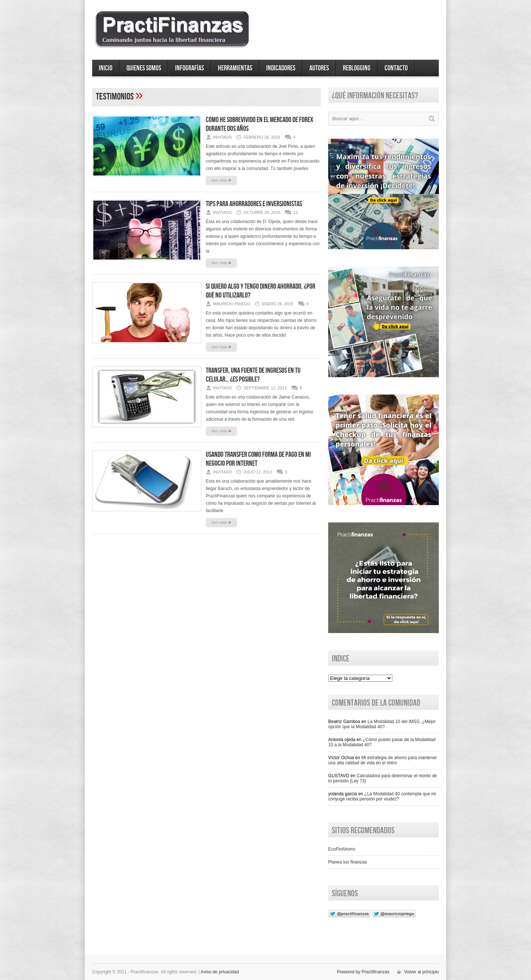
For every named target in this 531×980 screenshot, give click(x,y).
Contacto (396, 68)
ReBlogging (357, 68)
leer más (221, 180)
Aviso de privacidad (220, 972)
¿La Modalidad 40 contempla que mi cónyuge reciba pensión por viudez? (382, 796)
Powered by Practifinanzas (363, 972)
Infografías (190, 68)
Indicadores (281, 68)
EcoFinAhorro (342, 849)
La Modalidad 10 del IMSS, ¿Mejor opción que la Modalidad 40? (382, 724)
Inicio (106, 68)
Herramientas (235, 68)
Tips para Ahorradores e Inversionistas (254, 204)
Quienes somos (144, 68)
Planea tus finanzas (348, 862)
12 (295, 212)
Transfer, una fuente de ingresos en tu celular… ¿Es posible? (253, 375)
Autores (319, 68)
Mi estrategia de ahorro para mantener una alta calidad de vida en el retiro (383, 760)
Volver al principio (421, 972)
